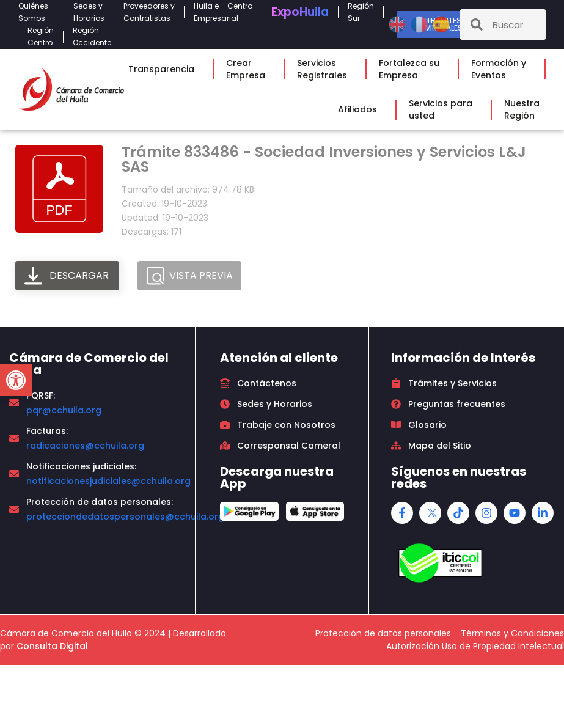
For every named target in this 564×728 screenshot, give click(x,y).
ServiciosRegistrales (325, 69)
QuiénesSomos (36, 12)
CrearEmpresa (249, 69)
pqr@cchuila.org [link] (64, 410)
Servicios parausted (444, 109)
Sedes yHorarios (89, 12)
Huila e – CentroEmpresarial (223, 12)
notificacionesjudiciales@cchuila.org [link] (108, 481)
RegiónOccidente (95, 36)
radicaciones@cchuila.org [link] (85, 446)
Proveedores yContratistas (149, 12)
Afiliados (361, 109)
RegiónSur (361, 12)
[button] (16, 380)
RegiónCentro (41, 36)
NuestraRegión (525, 109)
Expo (300, 12)
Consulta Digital (52, 646)
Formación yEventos (502, 69)
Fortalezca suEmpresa (412, 69)
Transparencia (164, 69)
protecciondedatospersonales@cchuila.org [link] (125, 517)
